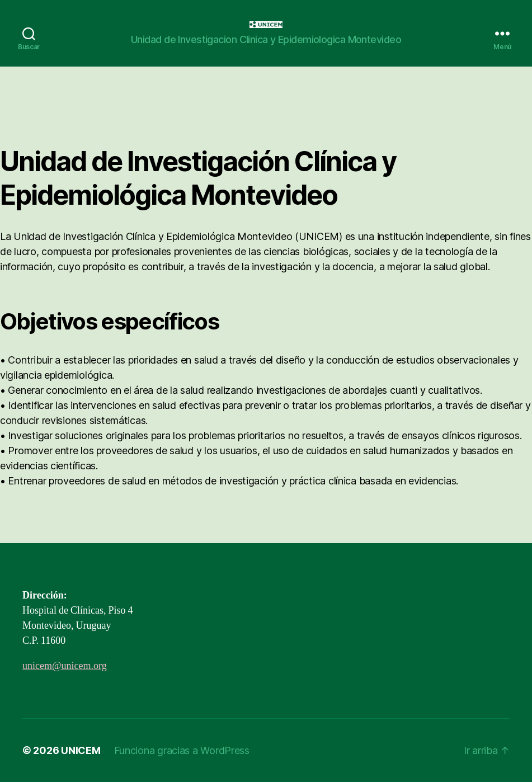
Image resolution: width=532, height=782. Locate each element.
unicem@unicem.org (65, 666)
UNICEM (81, 750)
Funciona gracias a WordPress (182, 750)
